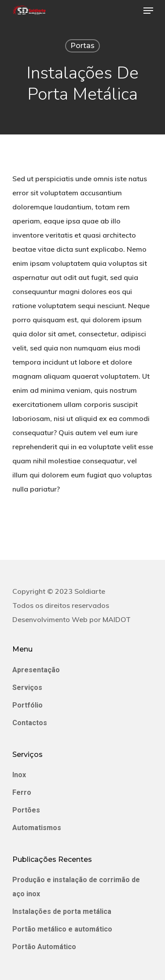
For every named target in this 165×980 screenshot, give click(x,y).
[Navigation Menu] (148, 11)
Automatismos (37, 828)
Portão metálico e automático (62, 929)
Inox (19, 775)
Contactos (30, 723)
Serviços (27, 687)
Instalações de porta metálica (62, 911)
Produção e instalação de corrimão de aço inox (76, 887)
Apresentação (36, 670)
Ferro (22, 792)
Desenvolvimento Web (50, 619)
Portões (26, 810)
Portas (82, 46)
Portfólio (27, 705)
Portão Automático (44, 947)
